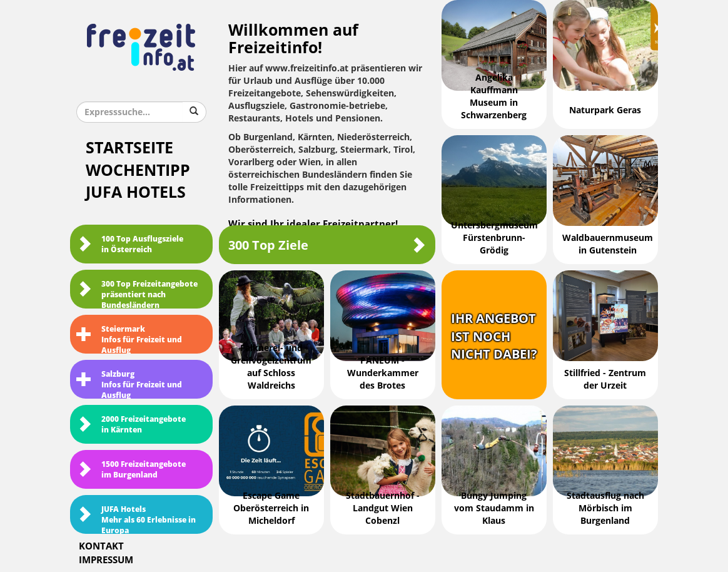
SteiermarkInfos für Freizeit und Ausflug (129, 339)
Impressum (106, 560)
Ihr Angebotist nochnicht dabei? (494, 336)
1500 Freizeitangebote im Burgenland (131, 470)
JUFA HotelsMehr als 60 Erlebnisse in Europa (136, 519)
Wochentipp (138, 171)
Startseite (129, 148)
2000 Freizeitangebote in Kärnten (131, 425)
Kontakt (101, 546)
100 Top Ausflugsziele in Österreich (130, 244)
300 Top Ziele (327, 245)
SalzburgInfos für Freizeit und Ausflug (129, 384)
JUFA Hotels (136, 192)
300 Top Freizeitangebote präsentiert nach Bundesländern (137, 294)
